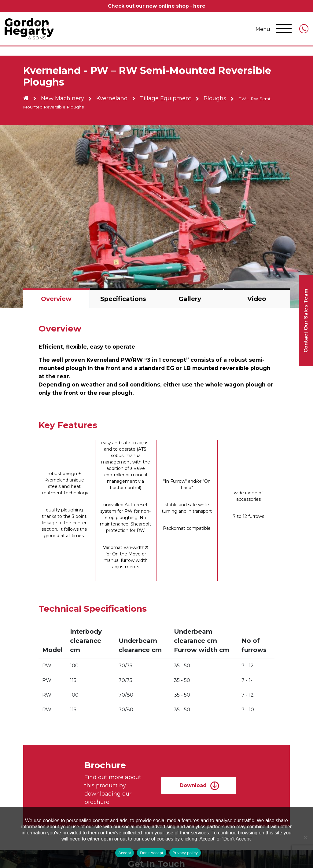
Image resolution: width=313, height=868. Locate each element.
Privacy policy (185, 853)
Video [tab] (257, 299)
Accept (125, 853)
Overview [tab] (56, 299)
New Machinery (63, 98)
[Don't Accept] (305, 837)
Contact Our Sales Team (306, 320)
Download (193, 785)
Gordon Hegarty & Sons (29, 29)
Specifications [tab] (123, 299)
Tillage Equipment (168, 98)
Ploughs (219, 98)
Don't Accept (152, 853)
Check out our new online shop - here (157, 6)
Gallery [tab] (190, 299)
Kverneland (114, 98)
